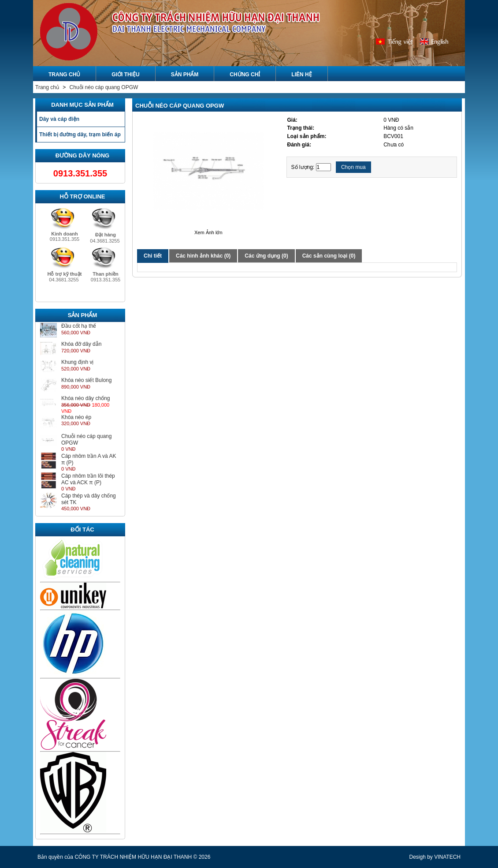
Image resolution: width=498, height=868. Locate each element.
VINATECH (447, 857)
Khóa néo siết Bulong (86, 380)
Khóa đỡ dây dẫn (81, 344)
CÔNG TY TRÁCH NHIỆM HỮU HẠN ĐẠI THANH (133, 857)
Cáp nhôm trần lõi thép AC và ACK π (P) (88, 479)
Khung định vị (77, 362)
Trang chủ (48, 87)
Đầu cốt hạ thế (79, 326)
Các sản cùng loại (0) (329, 256)
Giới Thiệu (125, 75)
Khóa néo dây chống (85, 398)
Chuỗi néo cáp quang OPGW (104, 87)
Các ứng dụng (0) (266, 256)
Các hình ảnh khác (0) (203, 256)
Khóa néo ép (76, 417)
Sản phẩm (185, 75)
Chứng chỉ (245, 75)
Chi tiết (153, 256)
